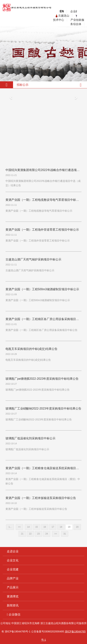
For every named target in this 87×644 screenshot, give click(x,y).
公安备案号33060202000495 (48, 631)
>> (56, 534)
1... (10, 527)
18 (61, 527)
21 (22, 534)
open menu (81, 14)
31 (65, 534)
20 (77, 527)
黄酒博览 (13, 596)
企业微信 (14, 614)
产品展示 (13, 587)
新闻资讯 (13, 605)
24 (47, 534)
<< (19, 527)
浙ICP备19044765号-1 (18, 631)
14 (28, 527)
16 (45, 527)
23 (38, 534)
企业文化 (13, 560)
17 (53, 527)
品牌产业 (13, 578)
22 (30, 534)
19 (69, 527)
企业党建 (13, 569)
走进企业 (13, 551)
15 (36, 527)
